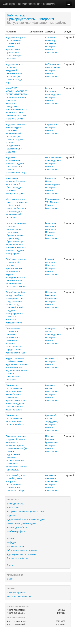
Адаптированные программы (21, 554)
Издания (11, 516)
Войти (10, 579)
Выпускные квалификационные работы (27, 512)
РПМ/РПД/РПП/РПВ (17, 527)
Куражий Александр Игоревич (51, 262)
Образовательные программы (22, 550)
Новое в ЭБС (14, 508)
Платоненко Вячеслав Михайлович (51, 295)
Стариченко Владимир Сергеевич (51, 40)
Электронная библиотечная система (29, 4)
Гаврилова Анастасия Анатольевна (52, 226)
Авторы (11, 538)
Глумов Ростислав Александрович (53, 91)
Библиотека (16, 15)
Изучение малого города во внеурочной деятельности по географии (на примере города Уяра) (14, 73)
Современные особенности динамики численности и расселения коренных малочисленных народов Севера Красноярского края (16, 341)
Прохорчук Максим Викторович (30, 19)
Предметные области (18, 558)
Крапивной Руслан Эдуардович (51, 418)
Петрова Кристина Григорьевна (51, 439)
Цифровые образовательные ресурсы (26, 520)
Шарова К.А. (51, 124)
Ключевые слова (15, 546)
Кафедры (12, 542)
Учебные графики (16, 531)
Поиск (10, 565)
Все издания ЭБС (16, 504)
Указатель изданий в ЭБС (20, 597)
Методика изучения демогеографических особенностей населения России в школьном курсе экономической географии (16, 208)
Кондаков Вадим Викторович (51, 388)
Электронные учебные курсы (21, 523)
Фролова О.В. (52, 358)
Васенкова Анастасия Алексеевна (51, 478)
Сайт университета (17, 593)
